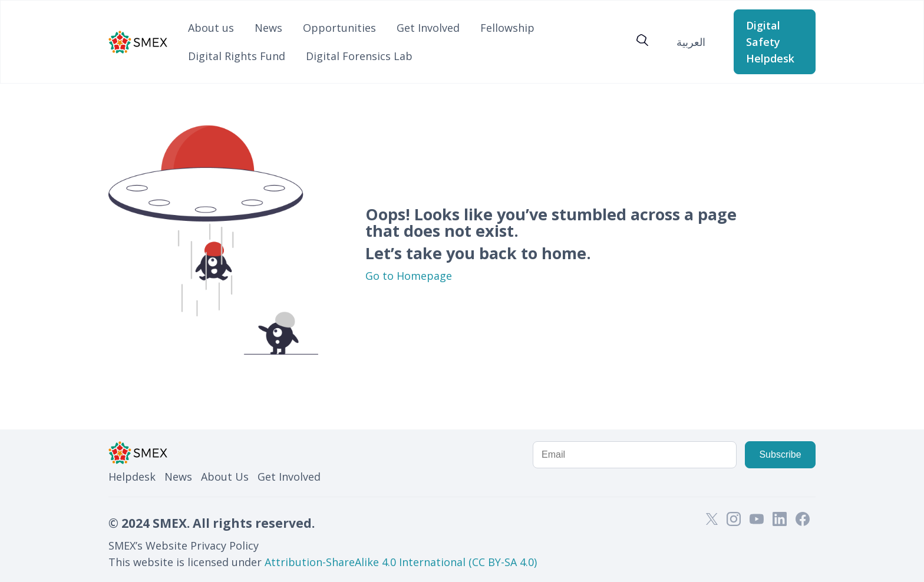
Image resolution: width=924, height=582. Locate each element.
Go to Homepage (409, 276)
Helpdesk (132, 477)
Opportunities (339, 28)
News (268, 28)
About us (211, 28)
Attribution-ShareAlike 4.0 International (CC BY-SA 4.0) (401, 562)
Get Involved (428, 28)
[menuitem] (691, 42)
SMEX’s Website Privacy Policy (184, 545)
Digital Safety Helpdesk (770, 42)
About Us (225, 477)
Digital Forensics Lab (359, 56)
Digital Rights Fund (237, 56)
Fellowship (507, 28)
